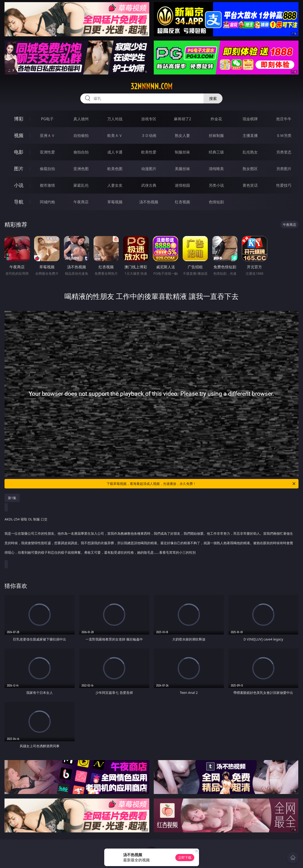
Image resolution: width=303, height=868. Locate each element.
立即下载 (185, 857)
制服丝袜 (182, 152)
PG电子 (47, 119)
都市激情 (47, 185)
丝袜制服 (216, 135)
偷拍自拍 (81, 152)
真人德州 (81, 119)
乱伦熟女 (250, 152)
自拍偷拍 (81, 135)
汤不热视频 (149, 202)
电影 (19, 152)
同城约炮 (47, 202)
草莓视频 (115, 202)
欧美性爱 (149, 152)
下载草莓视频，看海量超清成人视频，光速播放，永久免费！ (201, 484)
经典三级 (216, 152)
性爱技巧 (284, 185)
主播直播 (250, 135)
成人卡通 (115, 152)
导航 (19, 202)
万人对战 (115, 119)
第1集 (12, 498)
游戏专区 (149, 119)
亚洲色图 (81, 169)
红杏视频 (182, 202)
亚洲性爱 (47, 152)
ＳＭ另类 (284, 135)
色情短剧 (216, 202)
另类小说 (216, 185)
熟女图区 (250, 169)
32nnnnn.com (151, 86)
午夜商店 (81, 202)
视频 (19, 135)
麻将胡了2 (183, 119)
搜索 (213, 98)
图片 (19, 169)
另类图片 (284, 169)
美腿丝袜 (182, 169)
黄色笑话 (250, 185)
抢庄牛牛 (284, 119)
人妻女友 (115, 185)
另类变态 (284, 152)
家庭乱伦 (81, 185)
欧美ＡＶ (115, 135)
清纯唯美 (216, 169)
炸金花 (216, 119)
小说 (19, 185)
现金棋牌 (250, 119)
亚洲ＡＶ (47, 135)
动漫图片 (149, 169)
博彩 (19, 119)
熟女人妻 (182, 135)
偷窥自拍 (47, 169)
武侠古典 (149, 185)
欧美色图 (115, 169)
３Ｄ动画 (149, 135)
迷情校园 (182, 185)
